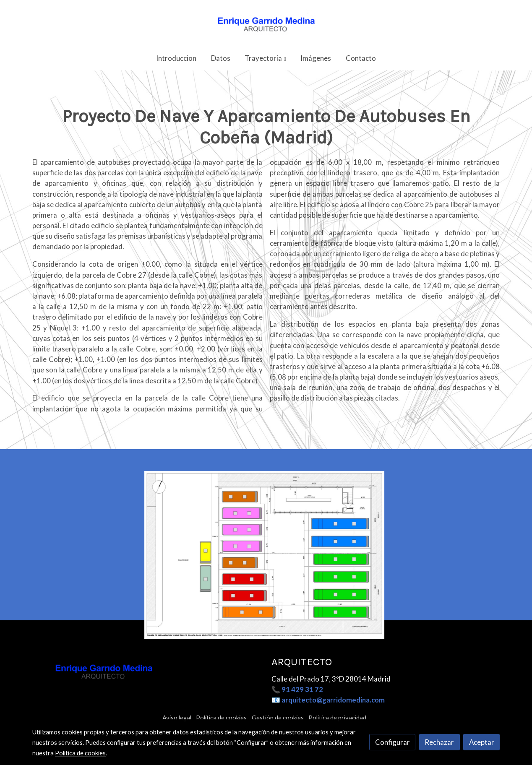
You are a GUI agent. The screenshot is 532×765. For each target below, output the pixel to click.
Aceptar (482, 742)
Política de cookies (221, 718)
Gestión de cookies (278, 718)
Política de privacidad (337, 718)
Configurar (392, 742)
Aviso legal (177, 718)
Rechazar (439, 742)
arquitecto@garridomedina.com (333, 700)
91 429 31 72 (302, 689)
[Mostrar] (264, 572)
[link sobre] (146, 670)
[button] (266, 58)
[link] (266, 23)
